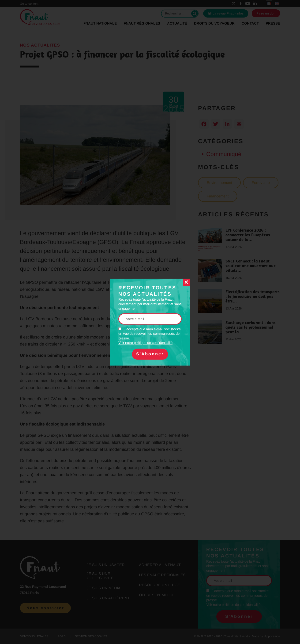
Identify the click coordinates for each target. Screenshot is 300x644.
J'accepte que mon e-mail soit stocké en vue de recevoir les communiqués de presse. (150, 336)
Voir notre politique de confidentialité (145, 343)
